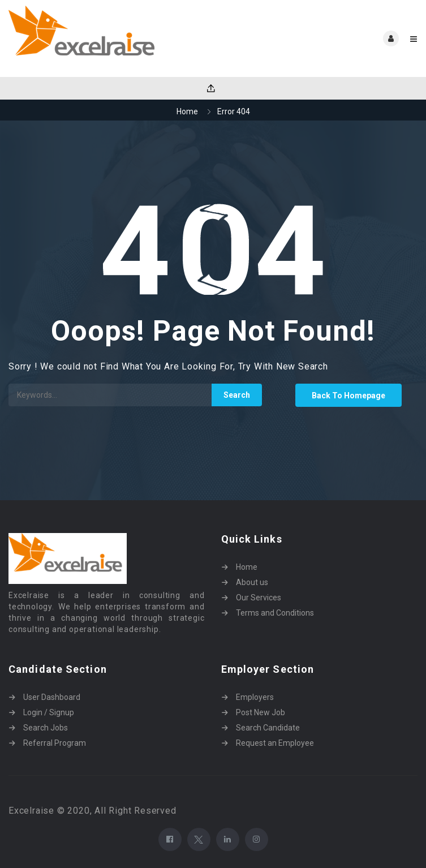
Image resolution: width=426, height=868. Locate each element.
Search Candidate (268, 728)
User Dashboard (52, 697)
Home (187, 111)
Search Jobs (46, 728)
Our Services (259, 598)
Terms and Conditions (275, 613)
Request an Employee (275, 743)
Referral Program (55, 743)
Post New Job (261, 712)
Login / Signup (49, 712)
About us (252, 582)
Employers (255, 697)
